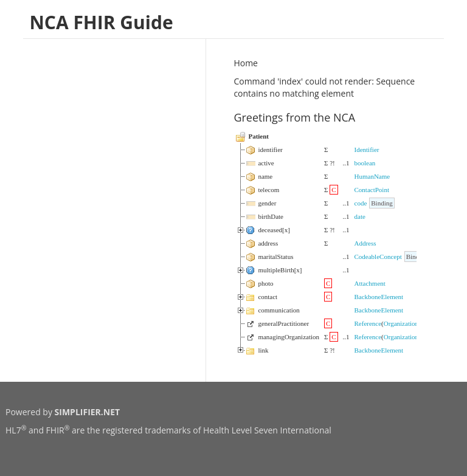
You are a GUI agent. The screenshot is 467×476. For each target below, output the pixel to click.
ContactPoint (372, 190)
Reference (368, 323)
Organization (401, 323)
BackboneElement (379, 297)
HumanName (372, 176)
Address (365, 243)
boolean (365, 163)
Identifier (367, 150)
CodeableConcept (378, 257)
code (361, 203)
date (360, 216)
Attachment (370, 283)
